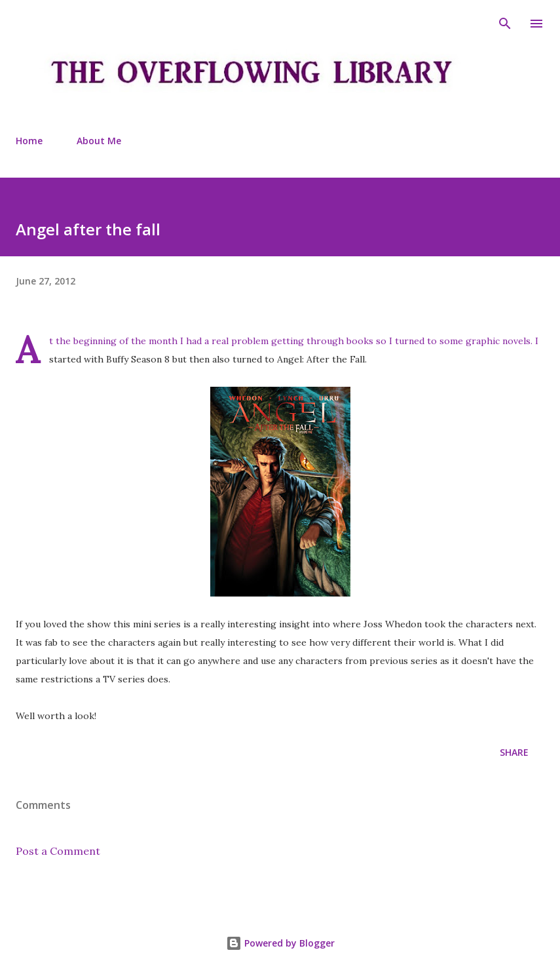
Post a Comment (58, 851)
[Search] (505, 24)
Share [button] (514, 752)
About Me (99, 141)
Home (29, 141)
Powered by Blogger (280, 943)
